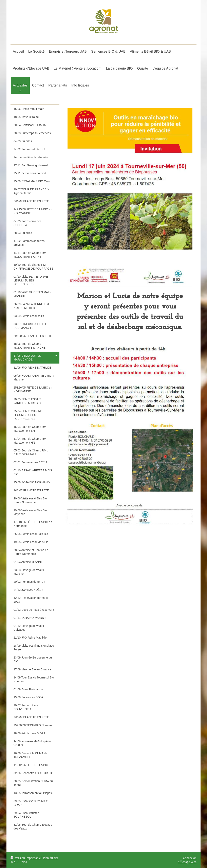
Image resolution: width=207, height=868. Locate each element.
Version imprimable (26, 858)
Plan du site (51, 858)
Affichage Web (187, 862)
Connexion (190, 858)
